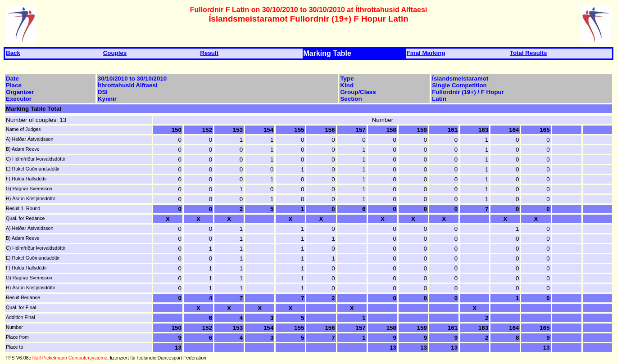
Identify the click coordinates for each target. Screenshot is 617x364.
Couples (115, 53)
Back (13, 53)
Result (209, 53)
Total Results (529, 53)
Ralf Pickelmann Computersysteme (70, 358)
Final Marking (426, 53)
